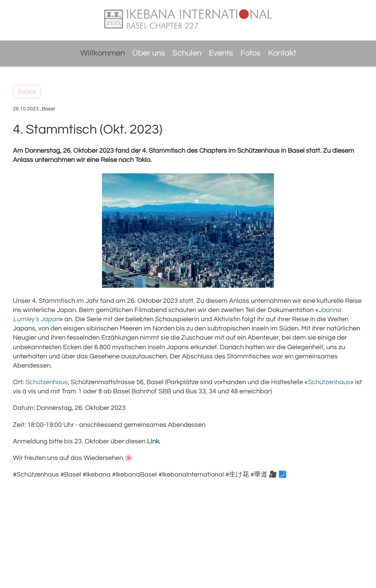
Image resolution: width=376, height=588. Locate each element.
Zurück (27, 92)
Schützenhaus (47, 382)
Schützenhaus (329, 382)
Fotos (251, 53)
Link (153, 441)
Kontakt (282, 53)
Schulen (187, 53)
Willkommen (103, 53)
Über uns (149, 53)
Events (221, 53)
